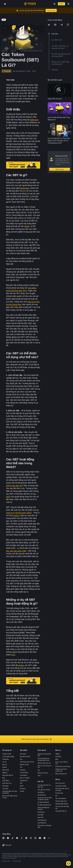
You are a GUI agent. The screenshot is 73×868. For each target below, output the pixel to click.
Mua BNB (40, 815)
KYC (13, 655)
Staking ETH (24, 781)
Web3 (27, 226)
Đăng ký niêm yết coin (44, 763)
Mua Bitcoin (41, 812)
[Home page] (30, 4)
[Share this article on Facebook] (55, 25)
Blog (4, 778)
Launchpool (23, 775)
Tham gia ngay (51, 10)
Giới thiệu (58, 757)
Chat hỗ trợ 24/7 (60, 783)
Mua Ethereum (42, 823)
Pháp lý (5, 767)
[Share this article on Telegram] (61, 25)
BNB (57, 759)
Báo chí (5, 765)
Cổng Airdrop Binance (62, 804)
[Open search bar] (54, 4)
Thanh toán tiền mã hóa (27, 762)
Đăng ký (61, 4)
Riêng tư (5, 773)
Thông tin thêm (7, 754)
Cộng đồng (6, 781)
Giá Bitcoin (41, 792)
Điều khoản (6, 770)
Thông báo (5, 759)
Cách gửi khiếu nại (61, 811)
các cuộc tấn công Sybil (16, 551)
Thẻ (21, 767)
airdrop (21, 665)
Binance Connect (43, 773)
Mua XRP (40, 817)
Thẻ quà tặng (24, 773)
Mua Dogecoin (42, 820)
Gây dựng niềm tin (8, 775)
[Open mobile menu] (68, 4)
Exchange (23, 754)
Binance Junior (24, 765)
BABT (22, 786)
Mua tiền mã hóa (25, 757)
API (56, 796)
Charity (22, 791)
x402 (39, 776)
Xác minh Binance (61, 798)
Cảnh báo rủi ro (7, 783)
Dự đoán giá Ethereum (44, 805)
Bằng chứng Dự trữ (61, 774)
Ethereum (34, 120)
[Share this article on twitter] (49, 25)
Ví (31, 196)
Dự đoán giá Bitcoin (43, 802)
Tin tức (4, 762)
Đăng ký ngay (60, 169)
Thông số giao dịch (61, 801)
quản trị (17, 515)
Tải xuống (5, 789)
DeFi (8, 497)
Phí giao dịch (59, 793)
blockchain (25, 188)
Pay (21, 759)
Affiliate (58, 754)
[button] (68, 4)
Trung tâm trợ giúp (61, 786)
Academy (23, 770)
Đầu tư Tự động (25, 778)
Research (23, 789)
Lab (39, 770)
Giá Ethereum (42, 795)
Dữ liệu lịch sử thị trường (63, 766)
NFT (21, 783)
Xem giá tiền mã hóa (44, 790)
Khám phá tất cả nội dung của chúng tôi (36, 739)
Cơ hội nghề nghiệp (8, 757)
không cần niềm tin (14, 486)
